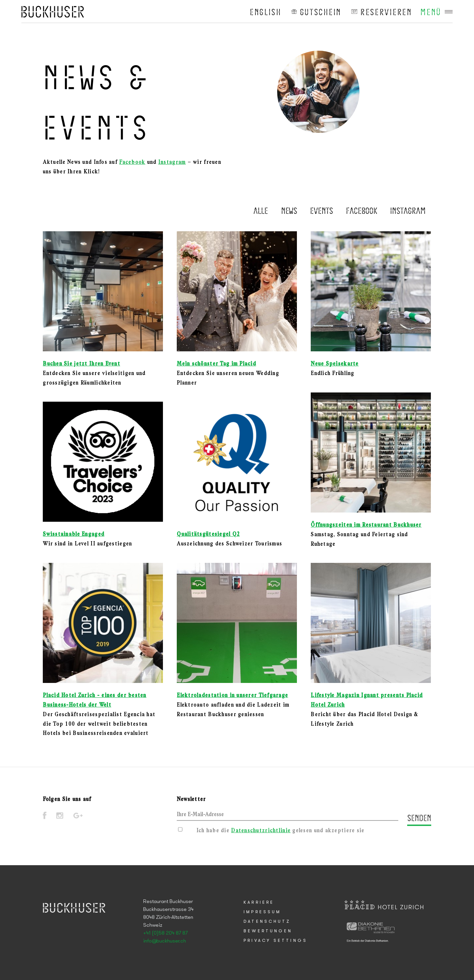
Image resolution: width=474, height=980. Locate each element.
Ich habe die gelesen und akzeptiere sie (281, 833)
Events (322, 210)
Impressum (262, 912)
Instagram (172, 162)
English (266, 12)
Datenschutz (267, 922)
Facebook (132, 162)
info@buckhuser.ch (165, 941)
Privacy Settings (276, 941)
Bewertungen (268, 931)
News (289, 210)
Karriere (259, 903)
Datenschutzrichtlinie (261, 833)
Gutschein (321, 12)
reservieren (386, 12)
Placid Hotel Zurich (53, 12)
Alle (261, 210)
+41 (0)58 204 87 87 (165, 933)
